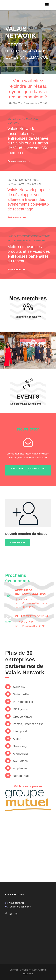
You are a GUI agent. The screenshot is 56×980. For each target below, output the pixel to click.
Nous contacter (17, 903)
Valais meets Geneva (32, 616)
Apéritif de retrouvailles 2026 (30, 592)
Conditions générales (20, 907)
